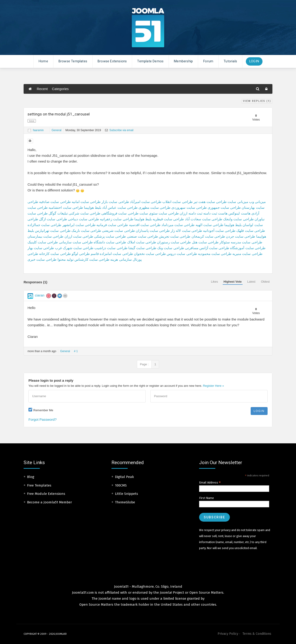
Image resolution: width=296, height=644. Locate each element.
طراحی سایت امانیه (86, 202)
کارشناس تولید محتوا (73, 259)
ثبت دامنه (210, 213)
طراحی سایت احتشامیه (66, 207)
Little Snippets (126, 494)
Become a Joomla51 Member (49, 502)
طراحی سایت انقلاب (177, 202)
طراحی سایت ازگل (53, 219)
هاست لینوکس (239, 213)
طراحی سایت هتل (205, 242)
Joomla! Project (171, 593)
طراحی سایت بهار (41, 248)
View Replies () (257, 101)
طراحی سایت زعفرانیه (117, 219)
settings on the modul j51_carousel (59, 114)
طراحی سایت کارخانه (55, 254)
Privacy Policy (228, 634)
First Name (207, 498)
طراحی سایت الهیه (210, 225)
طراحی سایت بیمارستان (45, 236)
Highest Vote (233, 282)
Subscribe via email (119, 130)
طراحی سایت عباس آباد (120, 207)
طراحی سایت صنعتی (142, 236)
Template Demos (150, 61)
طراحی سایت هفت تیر (210, 202)
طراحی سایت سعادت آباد (204, 219)
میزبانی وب (257, 202)
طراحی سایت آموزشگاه (248, 248)
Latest (251, 282)
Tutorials (230, 61)
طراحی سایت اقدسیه (145, 225)
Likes (214, 282)
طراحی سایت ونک (171, 248)
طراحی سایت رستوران (174, 242)
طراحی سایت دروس (182, 254)
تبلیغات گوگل (58, 213)
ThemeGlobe (125, 502)
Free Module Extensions (46, 494)
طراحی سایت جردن (240, 236)
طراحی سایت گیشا (142, 248)
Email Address (210, 483)
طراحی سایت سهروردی (189, 207)
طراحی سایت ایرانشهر (79, 225)
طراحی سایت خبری (42, 259)
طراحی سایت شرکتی (85, 213)
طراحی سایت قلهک (251, 231)
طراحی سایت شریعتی (118, 231)
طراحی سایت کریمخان (208, 236)
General (57, 130)
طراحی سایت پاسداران (153, 231)
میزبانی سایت (238, 202)
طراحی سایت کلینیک (43, 242)
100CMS (121, 485)
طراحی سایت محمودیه (215, 254)
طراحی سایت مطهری (154, 207)
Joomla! (105, 599)
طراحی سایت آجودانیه (219, 231)
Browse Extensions (112, 61)
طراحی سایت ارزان (79, 236)
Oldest (265, 282)
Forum (208, 61)
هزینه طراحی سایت (104, 259)
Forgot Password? (43, 419)
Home (43, 61)
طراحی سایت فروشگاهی (120, 213)
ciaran (40, 295)
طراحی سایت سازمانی (76, 242)
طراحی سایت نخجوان (150, 254)
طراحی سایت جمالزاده (44, 225)
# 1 (76, 351)
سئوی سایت (149, 213)
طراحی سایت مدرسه (246, 242)
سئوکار (225, 242)
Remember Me (43, 410)
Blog (31, 477)
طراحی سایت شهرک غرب (74, 248)
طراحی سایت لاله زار (186, 231)
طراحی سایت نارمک (86, 231)
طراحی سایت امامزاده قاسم (112, 254)
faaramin (38, 130)
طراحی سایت (169, 213)
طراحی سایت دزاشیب (111, 248)
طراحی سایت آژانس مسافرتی (207, 248)
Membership (183, 61)
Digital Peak (124, 477)
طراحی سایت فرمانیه (112, 225)
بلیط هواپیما (93, 207)
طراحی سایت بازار (115, 202)
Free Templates (39, 485)
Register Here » (213, 386)
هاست (223, 213)
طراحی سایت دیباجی (83, 219)
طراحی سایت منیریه (247, 254)
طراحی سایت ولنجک (238, 219)
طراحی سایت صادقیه (55, 202)
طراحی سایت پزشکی (110, 236)
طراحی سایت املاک (142, 242)
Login (254, 61)
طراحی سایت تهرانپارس (53, 231)
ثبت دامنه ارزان (191, 213)
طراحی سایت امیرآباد (146, 202)
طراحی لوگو (81, 254)
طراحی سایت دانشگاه (110, 242)
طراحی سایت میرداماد (178, 225)
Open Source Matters (206, 593)
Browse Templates (73, 61)
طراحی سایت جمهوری (224, 207)
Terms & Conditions (257, 634)
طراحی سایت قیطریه (168, 219)
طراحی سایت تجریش (175, 236)
